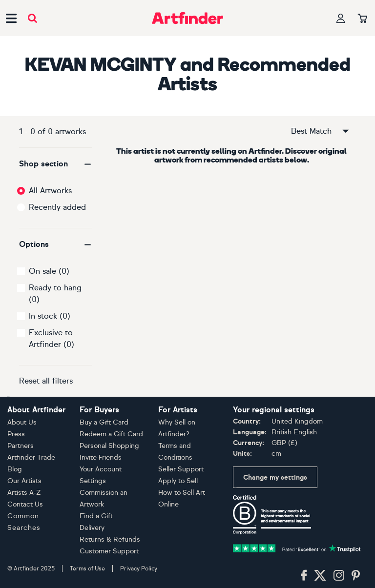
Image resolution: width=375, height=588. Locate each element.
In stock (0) (50, 316)
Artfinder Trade (31, 457)
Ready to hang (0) (55, 294)
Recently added (57, 207)
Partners (21, 446)
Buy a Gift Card (104, 422)
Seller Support (181, 469)
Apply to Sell (178, 481)
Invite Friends (101, 457)
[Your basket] (363, 19)
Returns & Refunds (110, 539)
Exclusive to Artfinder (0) (52, 338)
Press (16, 434)
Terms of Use (87, 568)
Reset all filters (46, 381)
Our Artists (24, 481)
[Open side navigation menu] (11, 18)
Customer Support (109, 551)
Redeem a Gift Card (111, 434)
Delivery (92, 528)
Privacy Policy (139, 568)
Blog (15, 469)
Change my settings (275, 477)
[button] (56, 164)
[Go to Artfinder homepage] (187, 18)
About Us (22, 422)
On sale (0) (49, 271)
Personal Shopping (109, 446)
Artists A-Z (24, 493)
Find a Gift (96, 516)
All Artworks (50, 191)
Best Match (321, 131)
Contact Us (25, 504)
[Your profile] (341, 18)
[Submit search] (32, 18)
